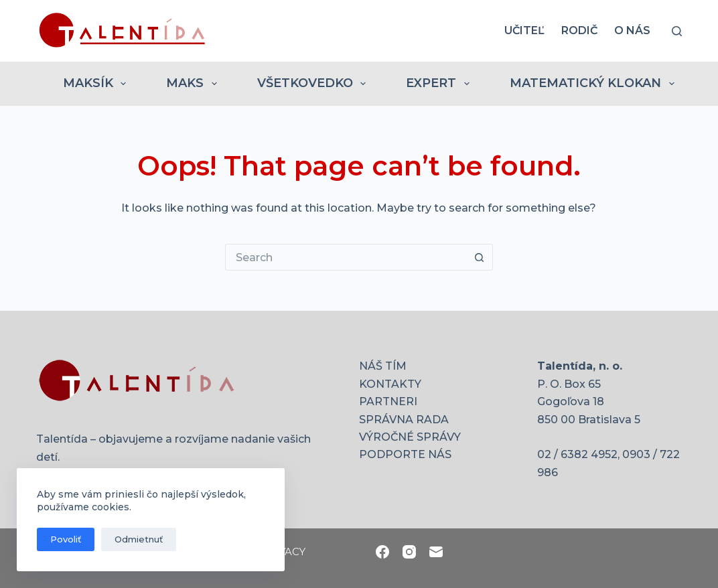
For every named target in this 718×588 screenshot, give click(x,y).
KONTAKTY (390, 384)
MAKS (194, 84)
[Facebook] (382, 552)
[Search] (677, 31)
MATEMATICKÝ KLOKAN (595, 84)
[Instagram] (409, 552)
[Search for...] (346, 257)
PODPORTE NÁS (405, 454)
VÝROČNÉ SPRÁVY (410, 437)
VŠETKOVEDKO (314, 84)
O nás (632, 30)
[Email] (436, 552)
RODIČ (579, 30)
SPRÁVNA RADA (404, 420)
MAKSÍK (97, 84)
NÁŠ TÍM (383, 366)
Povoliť (66, 539)
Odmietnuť (139, 539)
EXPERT (440, 84)
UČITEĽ (524, 30)
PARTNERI (388, 401)
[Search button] (480, 257)
